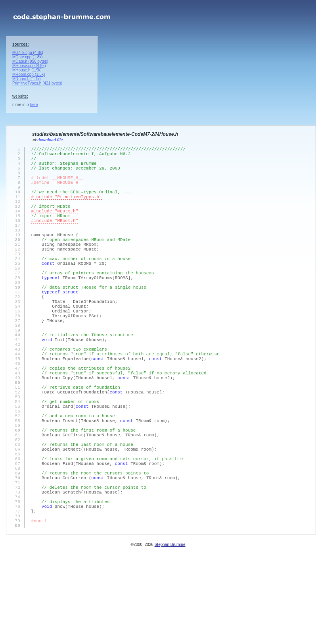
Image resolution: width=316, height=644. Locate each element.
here (34, 105)
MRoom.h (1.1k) (27, 79)
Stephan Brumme (170, 640)
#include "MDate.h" (55, 227)
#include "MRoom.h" (55, 239)
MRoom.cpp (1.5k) (29, 74)
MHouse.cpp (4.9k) (29, 66)
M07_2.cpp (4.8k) (28, 53)
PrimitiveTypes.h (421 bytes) (37, 83)
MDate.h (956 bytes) (30, 61)
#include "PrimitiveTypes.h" (66, 209)
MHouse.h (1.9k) (27, 70)
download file (50, 140)
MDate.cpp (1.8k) (28, 57)
